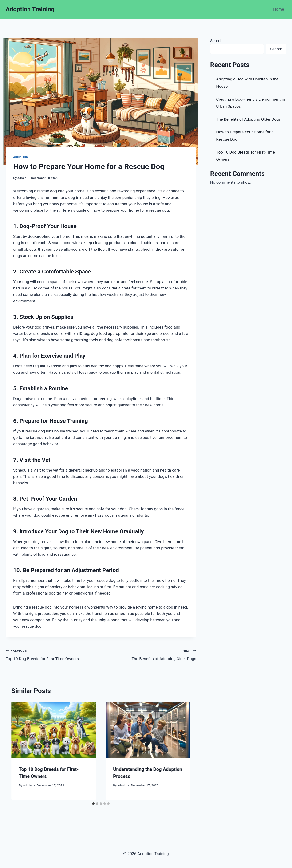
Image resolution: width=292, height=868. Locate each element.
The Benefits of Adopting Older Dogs (150, 654)
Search (216, 41)
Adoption (21, 157)
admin (22, 178)
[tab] (93, 804)
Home (279, 9)
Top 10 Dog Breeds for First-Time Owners (51, 654)
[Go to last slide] (19, 751)
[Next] (182, 751)
